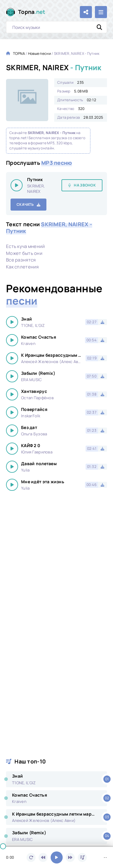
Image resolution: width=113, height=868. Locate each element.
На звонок (85, 185)
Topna (32, 12)
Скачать (25, 204)
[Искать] (99, 27)
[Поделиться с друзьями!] (86, 12)
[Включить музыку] (57, 857)
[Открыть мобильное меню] (101, 12)
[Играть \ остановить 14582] (17, 185)
